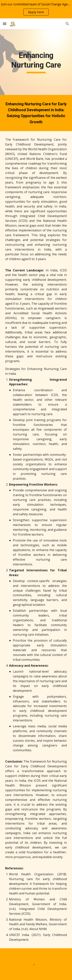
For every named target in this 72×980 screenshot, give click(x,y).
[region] (36, 9)
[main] (36, 62)
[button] (5, 24)
